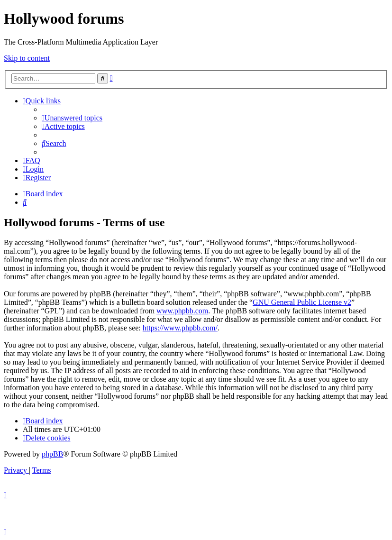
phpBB (52, 454)
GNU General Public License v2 (302, 302)
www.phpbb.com (182, 311)
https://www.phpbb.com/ (180, 328)
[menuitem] (72, 118)
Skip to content (27, 58)
